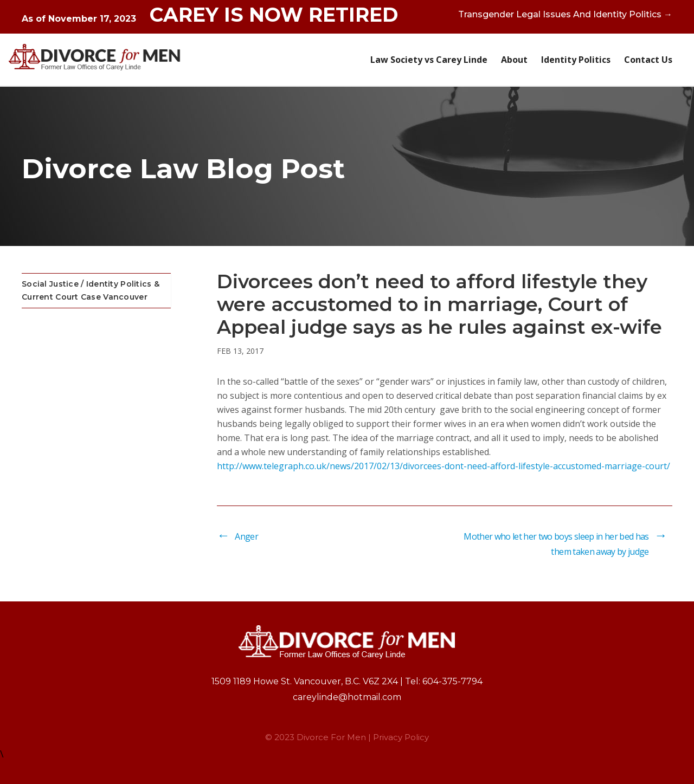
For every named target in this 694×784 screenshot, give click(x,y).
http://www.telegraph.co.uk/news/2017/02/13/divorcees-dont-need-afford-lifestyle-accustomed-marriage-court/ (444, 466)
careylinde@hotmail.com (347, 697)
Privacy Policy (401, 737)
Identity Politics (576, 60)
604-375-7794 (452, 681)
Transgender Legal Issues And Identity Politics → (565, 14)
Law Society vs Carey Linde (429, 60)
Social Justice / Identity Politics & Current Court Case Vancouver (91, 290)
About (514, 60)
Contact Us (648, 60)
